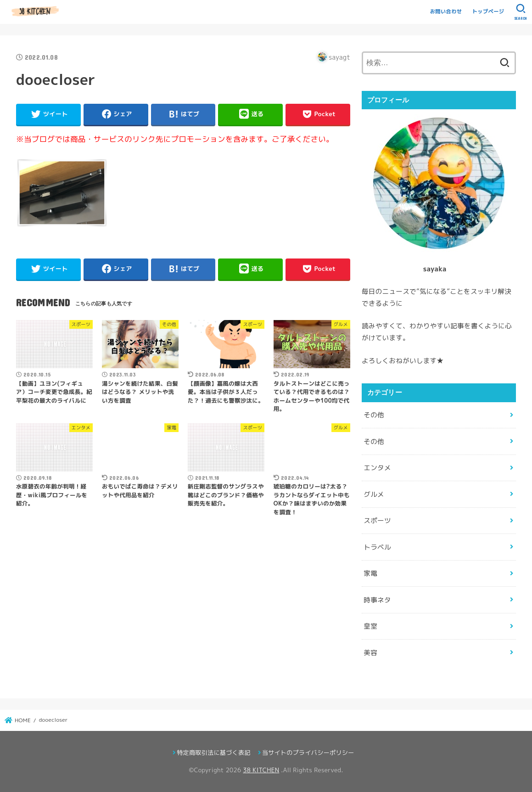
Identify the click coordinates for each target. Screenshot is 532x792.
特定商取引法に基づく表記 (213, 753)
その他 (374, 415)
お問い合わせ (446, 11)
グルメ (374, 494)
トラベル (377, 547)
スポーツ (377, 520)
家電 (370, 573)
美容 (370, 653)
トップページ (488, 11)
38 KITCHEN (261, 770)
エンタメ (377, 468)
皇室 (370, 626)
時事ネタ (377, 600)
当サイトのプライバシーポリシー (308, 753)
